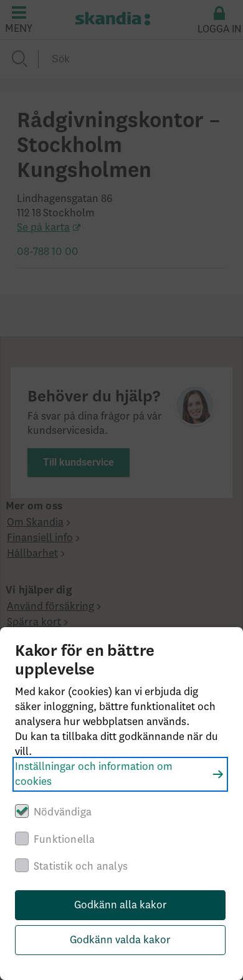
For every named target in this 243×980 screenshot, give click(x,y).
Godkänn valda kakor (120, 940)
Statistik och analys (81, 867)
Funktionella (64, 840)
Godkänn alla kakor (121, 905)
